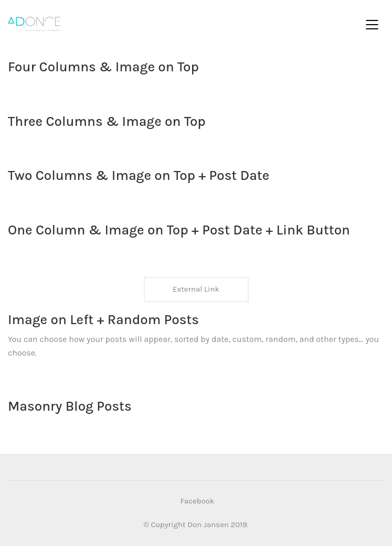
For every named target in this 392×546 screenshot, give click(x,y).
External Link (196, 289)
